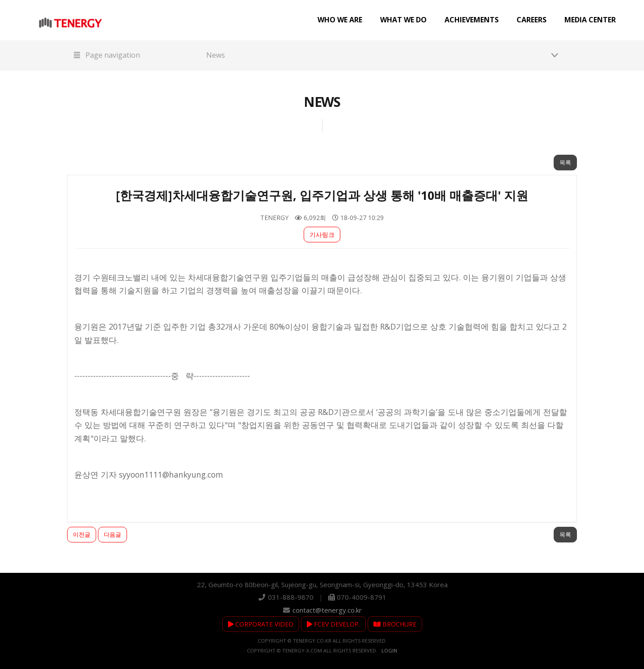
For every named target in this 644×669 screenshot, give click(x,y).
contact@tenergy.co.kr (327, 610)
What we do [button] (403, 20)
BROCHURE (395, 624)
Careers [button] (532, 20)
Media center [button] (590, 20)
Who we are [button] (340, 20)
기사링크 (322, 235)
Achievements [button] (472, 20)
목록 (565, 162)
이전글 (82, 534)
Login (389, 650)
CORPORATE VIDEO (261, 624)
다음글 (112, 534)
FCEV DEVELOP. (333, 624)
